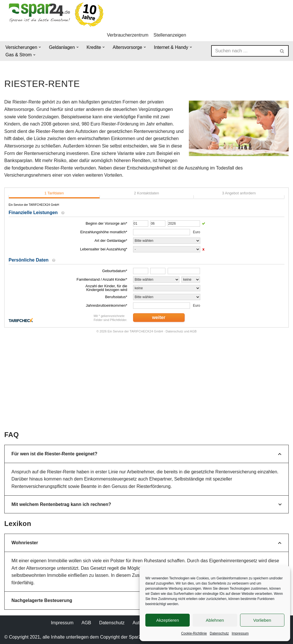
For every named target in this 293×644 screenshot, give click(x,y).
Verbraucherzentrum (128, 35)
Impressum (240, 633)
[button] (40, 47)
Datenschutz (219, 633)
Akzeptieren (168, 620)
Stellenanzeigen (170, 35)
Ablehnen (215, 620)
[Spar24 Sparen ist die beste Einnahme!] (54, 14)
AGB (86, 623)
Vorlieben (262, 620)
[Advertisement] (150, 387)
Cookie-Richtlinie (194, 633)
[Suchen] (243, 51)
